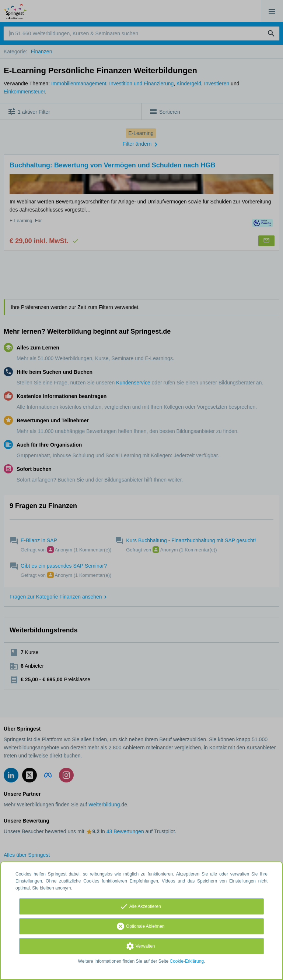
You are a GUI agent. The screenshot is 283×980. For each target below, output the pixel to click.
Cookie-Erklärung (187, 961)
